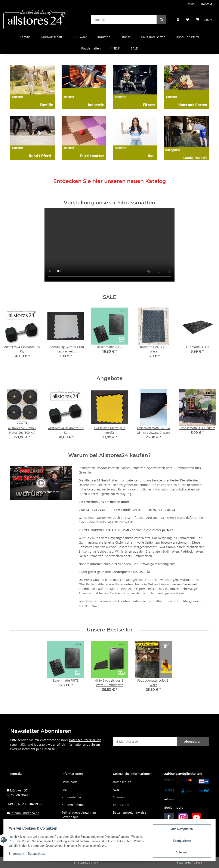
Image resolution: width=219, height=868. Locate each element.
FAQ (64, 790)
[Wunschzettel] (188, 20)
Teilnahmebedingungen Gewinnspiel (79, 815)
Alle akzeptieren (180, 831)
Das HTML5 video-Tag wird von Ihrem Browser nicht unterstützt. (109, 245)
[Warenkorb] (204, 20)
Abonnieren (193, 741)
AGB (116, 790)
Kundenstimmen (74, 805)
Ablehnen (180, 853)
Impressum (121, 805)
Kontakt (207, 4)
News (190, 4)
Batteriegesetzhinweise (130, 812)
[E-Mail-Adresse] (145, 741)
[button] (178, 20)
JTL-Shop (197, 863)
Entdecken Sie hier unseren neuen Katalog (110, 181)
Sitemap (119, 797)
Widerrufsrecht (124, 820)
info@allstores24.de (24, 813)
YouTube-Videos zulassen (41, 492)
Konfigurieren (180, 842)
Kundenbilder (72, 797)
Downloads (70, 782)
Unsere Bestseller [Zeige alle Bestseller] (110, 630)
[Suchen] (124, 20)
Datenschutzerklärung (85, 740)
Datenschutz (122, 782)
